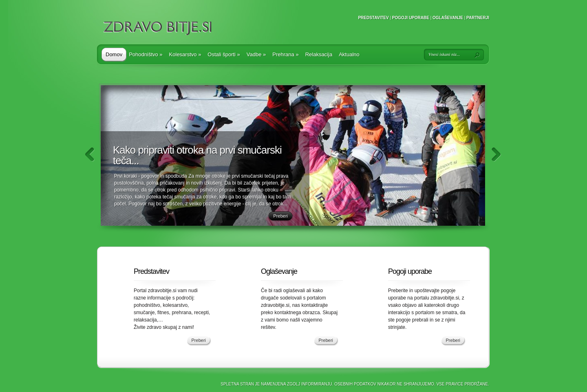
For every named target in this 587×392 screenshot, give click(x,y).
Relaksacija (319, 54)
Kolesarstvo (185, 54)
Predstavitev (373, 18)
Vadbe (256, 54)
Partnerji (478, 18)
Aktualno (349, 54)
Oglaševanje (448, 18)
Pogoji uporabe (411, 18)
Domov (114, 54)
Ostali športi (224, 54)
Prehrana (285, 54)
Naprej (496, 155)
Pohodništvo (146, 54)
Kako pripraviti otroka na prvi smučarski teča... (197, 155)
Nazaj (90, 155)
